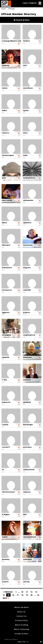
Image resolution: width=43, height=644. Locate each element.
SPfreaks (11, 9)
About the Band (21, 607)
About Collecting (21, 629)
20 (31, 595)
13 (36, 592)
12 (31, 592)
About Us (21, 612)
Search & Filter (22, 20)
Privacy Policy (21, 620)
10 (22, 592)
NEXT (6, 598)
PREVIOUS (8, 592)
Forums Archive (21, 634)
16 (13, 595)
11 (27, 592)
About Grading (22, 625)
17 (18, 595)
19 (27, 595)
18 (22, 595)
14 (4, 595)
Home (3, 9)
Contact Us (21, 616)
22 (38, 595)
